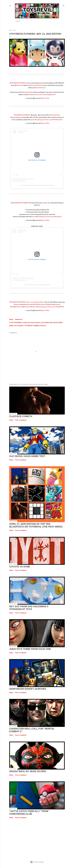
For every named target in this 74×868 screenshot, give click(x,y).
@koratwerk (27, 307)
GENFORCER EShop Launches (28, 689)
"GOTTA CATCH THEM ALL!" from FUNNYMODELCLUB (29, 813)
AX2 (32, 323)
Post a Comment (21, 420)
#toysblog (38, 120)
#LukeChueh (27, 92)
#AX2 (12, 307)
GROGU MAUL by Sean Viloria (28, 771)
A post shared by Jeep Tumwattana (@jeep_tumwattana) (37, 185)
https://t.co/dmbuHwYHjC (35, 302)
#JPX (34, 304)
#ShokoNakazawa (16, 117)
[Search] (64, 5)
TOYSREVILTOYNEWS (32, 326)
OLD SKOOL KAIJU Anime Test (27, 456)
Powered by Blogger (37, 862)
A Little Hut (26, 323)
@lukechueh (19, 85)
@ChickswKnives (39, 88)
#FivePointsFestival (36, 85)
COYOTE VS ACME (20, 567)
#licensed (33, 217)
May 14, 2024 (45, 98)
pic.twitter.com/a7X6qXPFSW (54, 307)
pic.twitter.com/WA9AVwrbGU (52, 120)
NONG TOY (13, 326)
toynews (20, 326)
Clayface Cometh (21, 416)
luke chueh (54, 323)
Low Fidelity (45, 323)
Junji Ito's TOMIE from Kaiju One (30, 649)
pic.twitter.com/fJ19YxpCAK (52, 217)
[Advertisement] (37, 838)
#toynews (33, 95)
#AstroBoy (47, 203)
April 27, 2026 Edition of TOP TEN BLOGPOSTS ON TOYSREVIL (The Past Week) (36, 525)
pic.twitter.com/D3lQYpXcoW (46, 95)
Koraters (37, 323)
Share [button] (11, 319)
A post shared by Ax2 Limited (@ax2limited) (37, 285)
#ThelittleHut (55, 115)
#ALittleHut (42, 304)
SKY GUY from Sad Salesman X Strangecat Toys (29, 608)
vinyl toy (43, 326)
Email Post (19, 319)
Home (18, 21)
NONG (60, 323)
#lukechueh (28, 304)
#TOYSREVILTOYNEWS (18, 83)
